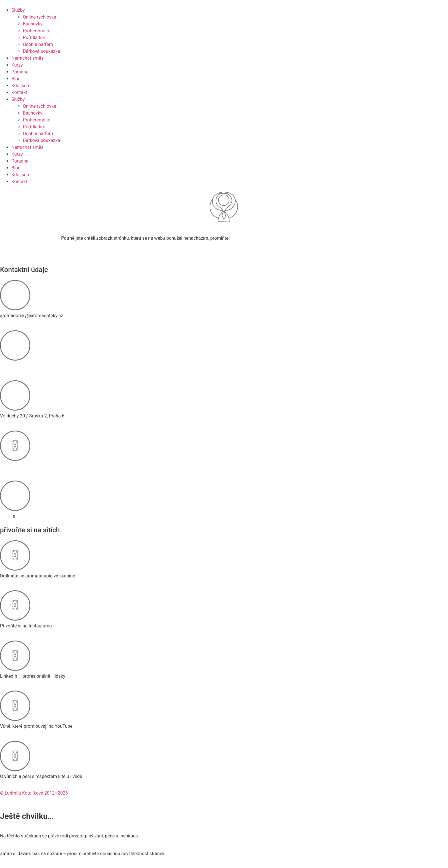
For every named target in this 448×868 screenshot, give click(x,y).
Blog (16, 79)
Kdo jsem (21, 86)
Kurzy (17, 65)
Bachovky (33, 24)
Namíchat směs (27, 58)
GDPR (6, 516)
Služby (18, 10)
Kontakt (19, 92)
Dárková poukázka (42, 51)
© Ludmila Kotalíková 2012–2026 (34, 793)
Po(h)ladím (34, 38)
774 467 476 (13, 366)
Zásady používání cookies (43, 516)
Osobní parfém (38, 44)
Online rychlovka (40, 17)
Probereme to (37, 31)
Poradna (20, 72)
